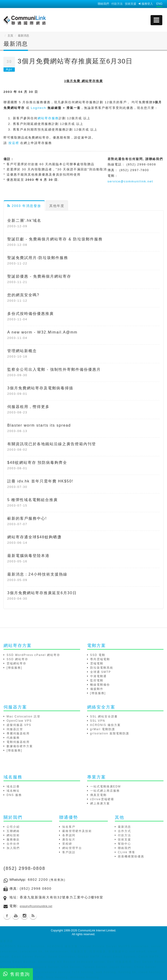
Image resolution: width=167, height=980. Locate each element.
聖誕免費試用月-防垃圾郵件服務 (38, 258)
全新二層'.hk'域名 (24, 220)
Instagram (24, 916)
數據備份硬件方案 (20, 746)
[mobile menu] (156, 20)
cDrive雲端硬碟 (102, 799)
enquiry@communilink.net (36, 906)
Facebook (7, 916)
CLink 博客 (127, 852)
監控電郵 (97, 680)
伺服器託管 (15, 729)
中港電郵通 (98, 676)
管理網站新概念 (22, 351)
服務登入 (146, 4)
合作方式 (124, 831)
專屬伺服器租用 (18, 733)
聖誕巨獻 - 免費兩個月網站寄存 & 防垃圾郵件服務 (55, 239)
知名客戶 (69, 827)
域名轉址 (13, 791)
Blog (33, 916)
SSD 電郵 (98, 655)
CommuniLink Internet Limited (97, 931)
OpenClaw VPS (19, 721)
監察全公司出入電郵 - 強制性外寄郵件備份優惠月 (54, 369)
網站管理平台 (72, 848)
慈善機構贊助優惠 (131, 856)
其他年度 (57, 206)
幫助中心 (124, 844)
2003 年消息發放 (24, 206)
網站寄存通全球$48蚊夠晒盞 (34, 537)
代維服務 (13, 738)
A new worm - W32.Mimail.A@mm (42, 332)
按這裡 (14, 143)
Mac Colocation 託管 (23, 716)
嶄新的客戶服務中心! (27, 518)
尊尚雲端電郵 (100, 659)
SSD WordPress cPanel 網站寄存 (33, 655)
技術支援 (131, 4)
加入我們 (13, 848)
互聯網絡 (13, 831)
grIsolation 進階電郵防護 (110, 733)
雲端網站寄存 (16, 663)
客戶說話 (69, 852)
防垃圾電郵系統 (102, 668)
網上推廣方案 (100, 803)
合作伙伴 (13, 844)
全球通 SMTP (101, 672)
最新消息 (124, 827)
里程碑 (67, 844)
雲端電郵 (97, 663)
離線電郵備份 (100, 685)
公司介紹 (13, 827)
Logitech (38, 108)
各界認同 (69, 835)
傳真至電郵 (98, 795)
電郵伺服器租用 (18, 742)
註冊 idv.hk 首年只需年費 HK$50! (40, 481)
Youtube (16, 916)
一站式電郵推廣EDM (106, 786)
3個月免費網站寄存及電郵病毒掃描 (40, 388)
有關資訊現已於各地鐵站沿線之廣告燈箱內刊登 (52, 444)
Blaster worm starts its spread (39, 425)
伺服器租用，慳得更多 (28, 407)
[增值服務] (14, 668)
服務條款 (13, 840)
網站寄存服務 (48, 118)
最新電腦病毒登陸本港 (28, 556)
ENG (159, 4)
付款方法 (117, 4)
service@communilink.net (130, 181)
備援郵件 (97, 689)
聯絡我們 (103, 4)
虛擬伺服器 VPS (19, 725)
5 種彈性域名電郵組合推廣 (33, 500)
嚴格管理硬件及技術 (77, 831)
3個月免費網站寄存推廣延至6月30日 (42, 593)
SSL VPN (98, 721)
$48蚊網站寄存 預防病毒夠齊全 (37, 463)
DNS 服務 (14, 795)
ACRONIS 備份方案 (105, 725)
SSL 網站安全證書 (104, 716)
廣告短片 (69, 840)
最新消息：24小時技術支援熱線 (37, 574)
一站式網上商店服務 (105, 791)
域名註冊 (13, 786)
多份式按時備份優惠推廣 (31, 314)
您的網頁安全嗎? (23, 295)
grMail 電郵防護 (103, 729)
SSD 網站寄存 (17, 659)
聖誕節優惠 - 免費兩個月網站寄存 (39, 276)
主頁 (10, 36)
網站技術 (13, 835)
